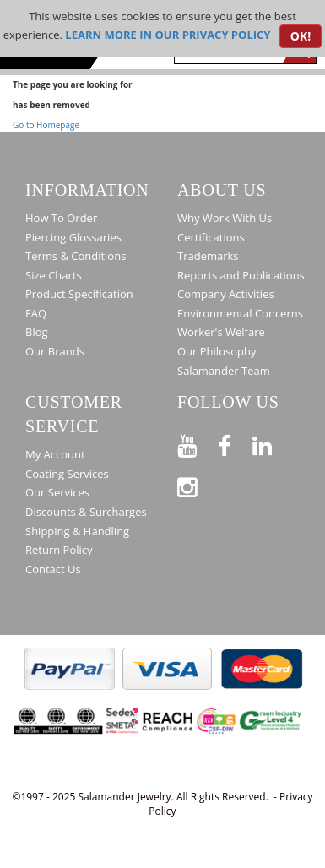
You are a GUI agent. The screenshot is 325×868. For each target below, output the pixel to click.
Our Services (57, 492)
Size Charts (54, 275)
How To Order (61, 218)
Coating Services (67, 474)
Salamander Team (224, 371)
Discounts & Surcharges (86, 512)
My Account (55, 454)
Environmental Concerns (240, 313)
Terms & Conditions (76, 256)
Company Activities (226, 294)
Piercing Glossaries (73, 237)
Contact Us (53, 569)
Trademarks (208, 256)
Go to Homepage (46, 125)
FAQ (36, 313)
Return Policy (59, 550)
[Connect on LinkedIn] (273, 443)
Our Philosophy (217, 351)
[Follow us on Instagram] (198, 484)
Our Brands (55, 351)
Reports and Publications (241, 275)
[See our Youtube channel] (198, 443)
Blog (37, 332)
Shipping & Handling (77, 531)
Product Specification (79, 294)
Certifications (211, 237)
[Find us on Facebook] (235, 443)
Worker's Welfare (221, 332)
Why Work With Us (225, 218)
